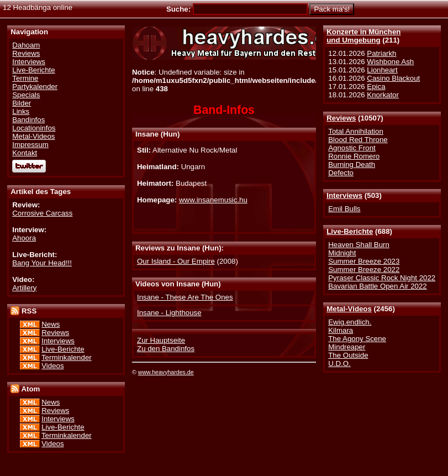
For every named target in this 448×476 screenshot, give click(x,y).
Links (21, 111)
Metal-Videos (349, 309)
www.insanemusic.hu (213, 200)
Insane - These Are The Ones (185, 297)
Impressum (30, 145)
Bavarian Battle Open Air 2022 (377, 286)
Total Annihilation (356, 131)
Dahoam (26, 45)
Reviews (341, 118)
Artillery (24, 288)
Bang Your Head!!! (42, 263)
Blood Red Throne (358, 140)
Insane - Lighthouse (169, 313)
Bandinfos (28, 120)
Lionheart (382, 70)
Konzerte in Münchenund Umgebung (363, 36)
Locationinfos (34, 128)
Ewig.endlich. (350, 322)
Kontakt (25, 153)
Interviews (344, 195)
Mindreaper (347, 347)
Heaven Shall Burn (359, 245)
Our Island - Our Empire (176, 261)
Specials (26, 95)
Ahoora (24, 238)
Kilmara (341, 330)
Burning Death (352, 164)
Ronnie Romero (354, 156)
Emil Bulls (344, 209)
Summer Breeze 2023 (364, 261)
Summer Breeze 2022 (364, 270)
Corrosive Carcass (42, 213)
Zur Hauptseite (161, 340)
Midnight (342, 253)
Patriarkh (381, 53)
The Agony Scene (357, 339)
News (51, 324)
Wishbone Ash (390, 62)
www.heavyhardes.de (166, 372)
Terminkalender (67, 357)
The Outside (348, 355)
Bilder (22, 103)
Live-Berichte (350, 231)
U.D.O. (339, 363)
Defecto (341, 173)
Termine (25, 78)
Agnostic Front (352, 148)
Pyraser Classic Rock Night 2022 (382, 278)
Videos (52, 366)
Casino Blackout (393, 78)
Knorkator (383, 95)
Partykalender (35, 87)
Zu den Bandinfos (166, 349)
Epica (376, 87)
